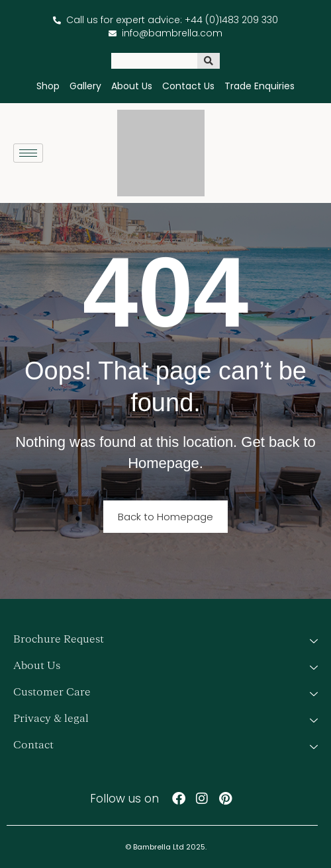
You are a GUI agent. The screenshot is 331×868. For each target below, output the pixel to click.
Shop (48, 86)
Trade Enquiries (260, 86)
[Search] (209, 61)
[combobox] (154, 61)
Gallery (85, 86)
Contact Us (188, 86)
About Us (132, 86)
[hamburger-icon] (28, 153)
